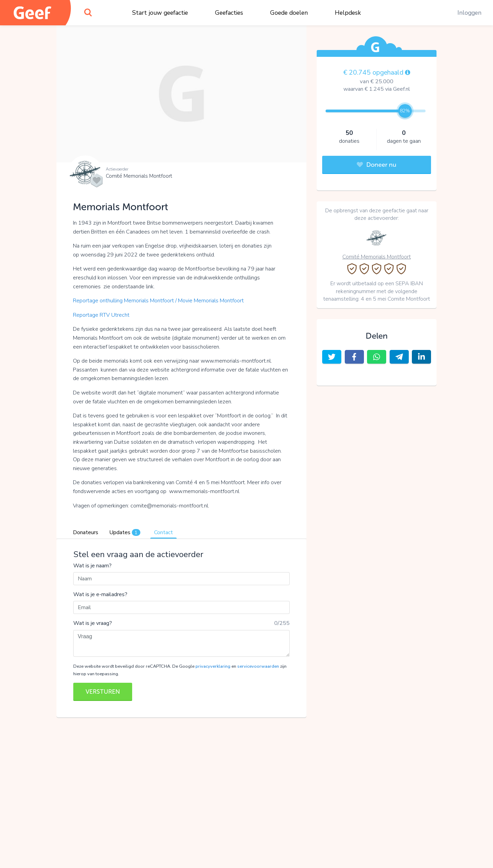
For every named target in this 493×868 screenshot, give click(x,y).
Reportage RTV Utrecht (102, 315)
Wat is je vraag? (93, 623)
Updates (125, 532)
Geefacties (229, 13)
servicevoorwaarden (258, 666)
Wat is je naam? (92, 566)
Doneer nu (377, 165)
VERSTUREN (103, 692)
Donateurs (86, 532)
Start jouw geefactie (160, 13)
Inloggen (469, 13)
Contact (163, 532)
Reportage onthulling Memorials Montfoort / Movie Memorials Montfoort (159, 301)
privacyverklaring (213, 666)
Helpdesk (348, 13)
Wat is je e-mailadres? (100, 594)
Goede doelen (289, 13)
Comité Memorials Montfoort (139, 176)
